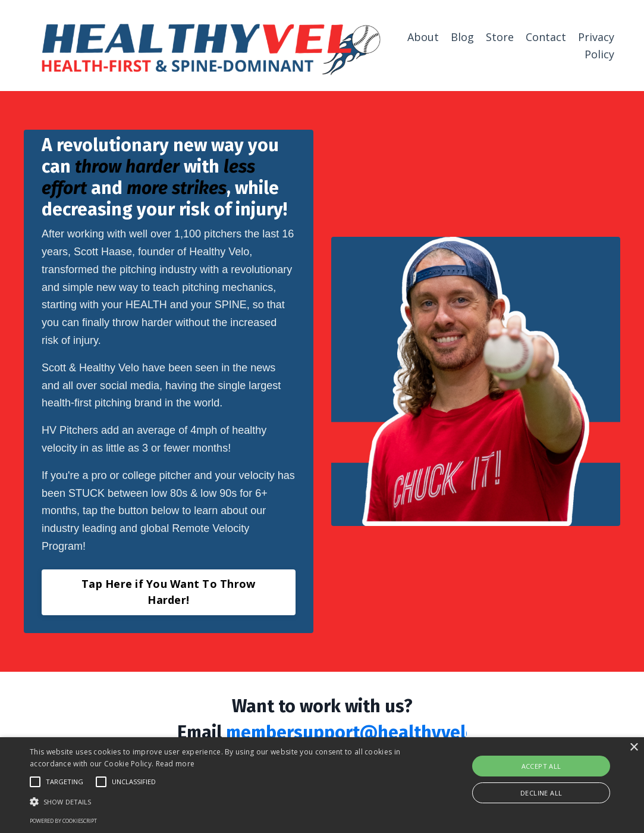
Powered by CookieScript (63, 821)
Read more (175, 764)
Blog (462, 37)
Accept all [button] (541, 766)
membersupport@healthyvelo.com (370, 732)
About (423, 37)
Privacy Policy (596, 46)
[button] (220, 801)
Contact (546, 37)
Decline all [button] (541, 793)
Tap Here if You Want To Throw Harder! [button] (168, 592)
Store (500, 37)
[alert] (322, 785)
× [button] (634, 748)
